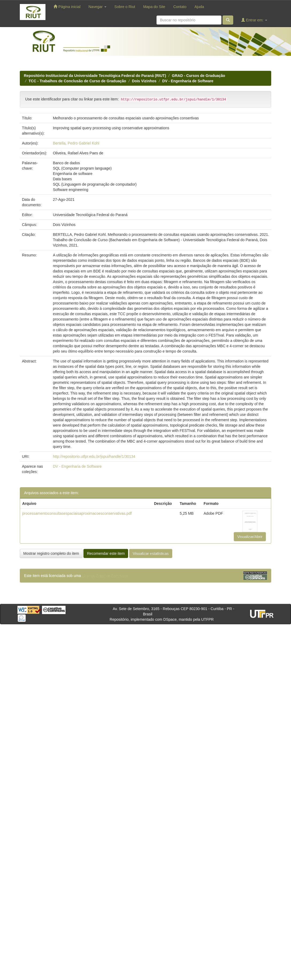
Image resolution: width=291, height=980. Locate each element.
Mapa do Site (154, 7)
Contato (180, 7)
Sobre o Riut (125, 7)
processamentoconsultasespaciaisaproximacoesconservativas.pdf (77, 513)
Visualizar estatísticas (151, 553)
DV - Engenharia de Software (188, 81)
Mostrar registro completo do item (51, 553)
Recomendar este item (106, 553)
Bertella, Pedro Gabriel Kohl (76, 143)
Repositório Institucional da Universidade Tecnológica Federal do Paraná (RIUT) (95, 76)
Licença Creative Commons (105, 576)
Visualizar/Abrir (250, 537)
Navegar (97, 7)
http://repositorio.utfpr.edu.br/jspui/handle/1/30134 (94, 456)
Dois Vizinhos (144, 81)
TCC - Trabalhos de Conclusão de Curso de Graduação (77, 81)
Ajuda (199, 7)
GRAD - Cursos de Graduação (199, 76)
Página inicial (67, 7)
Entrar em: (254, 20)
